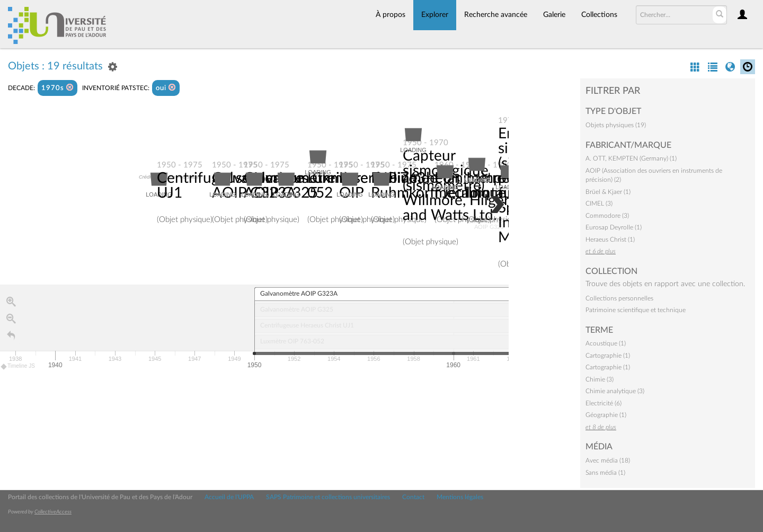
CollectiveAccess (53, 512)
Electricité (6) (604, 403)
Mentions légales (460, 497)
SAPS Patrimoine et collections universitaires (328, 497)
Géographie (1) (606, 415)
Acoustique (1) (606, 343)
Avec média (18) (608, 460)
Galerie (554, 15)
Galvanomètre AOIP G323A (258, 185)
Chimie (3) (600, 379)
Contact (413, 497)
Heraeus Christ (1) (610, 240)
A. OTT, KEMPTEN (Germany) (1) (631, 158)
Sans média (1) (605, 473)
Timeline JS (18, 366)
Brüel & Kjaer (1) (608, 192)
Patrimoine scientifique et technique (636, 310)
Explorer (435, 15)
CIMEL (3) (599, 203)
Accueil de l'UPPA (229, 497)
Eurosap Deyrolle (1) (614, 227)
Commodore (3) (607, 216)
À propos (391, 15)
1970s (57, 88)
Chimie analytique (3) (615, 391)
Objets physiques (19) (616, 125)
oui (166, 88)
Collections (599, 15)
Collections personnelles (619, 298)
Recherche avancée (496, 15)
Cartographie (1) (608, 356)
